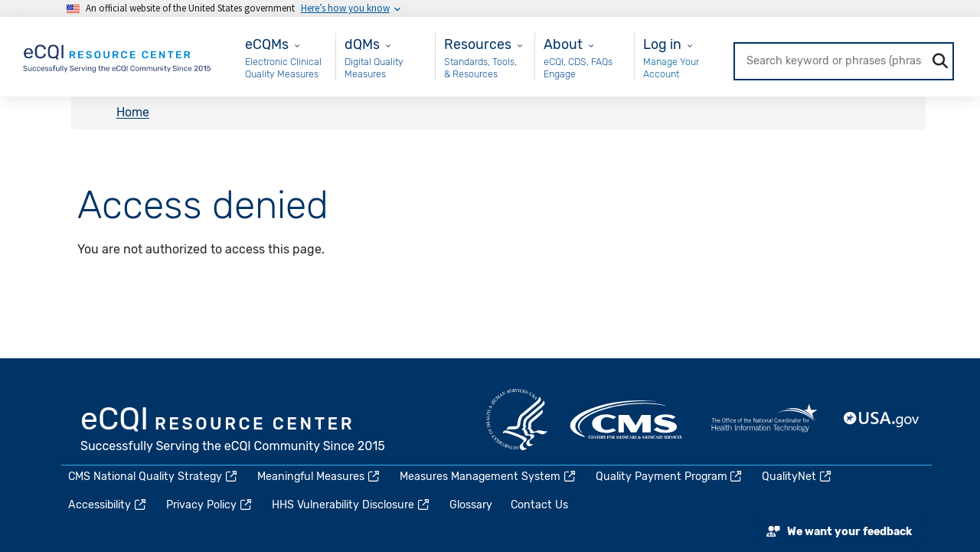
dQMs (362, 44)
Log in (662, 44)
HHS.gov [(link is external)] (517, 420)
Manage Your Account (671, 68)
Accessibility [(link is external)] (108, 505)
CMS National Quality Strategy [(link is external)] (154, 477)
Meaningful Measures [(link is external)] (319, 477)
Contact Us (539, 505)
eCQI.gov (234, 431)
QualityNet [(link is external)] (797, 477)
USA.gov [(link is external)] (882, 420)
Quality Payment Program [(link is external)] (670, 477)
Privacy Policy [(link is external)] (210, 505)
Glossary (471, 505)
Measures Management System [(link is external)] (488, 477)
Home (133, 113)
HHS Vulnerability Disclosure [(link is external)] (351, 505)
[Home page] (118, 56)
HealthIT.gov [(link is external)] (764, 420)
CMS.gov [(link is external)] (627, 420)
